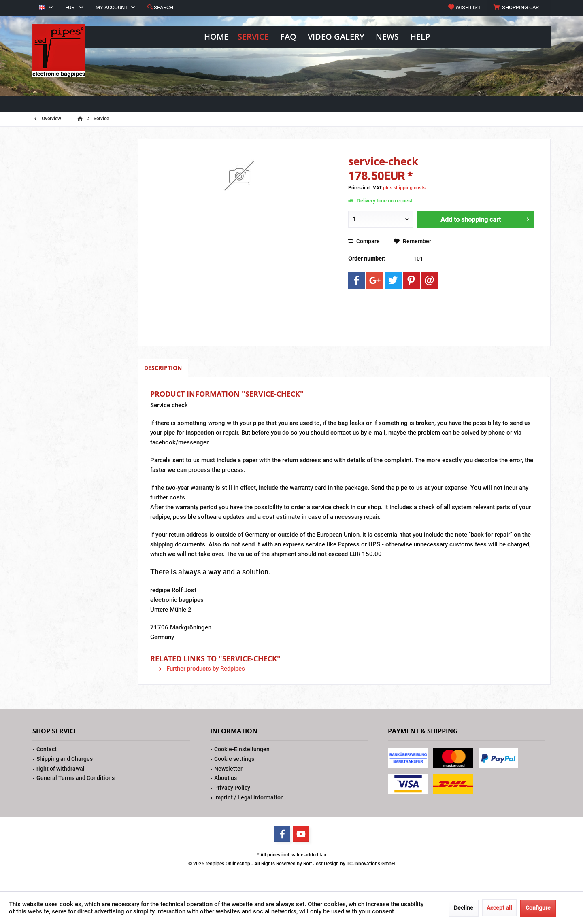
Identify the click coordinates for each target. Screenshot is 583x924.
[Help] (420, 37)
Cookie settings (234, 759)
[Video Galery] (336, 37)
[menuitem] (519, 8)
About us (226, 778)
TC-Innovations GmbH (371, 864)
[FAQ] (288, 37)
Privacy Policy (232, 788)
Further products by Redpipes (202, 669)
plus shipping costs (404, 188)
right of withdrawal (61, 769)
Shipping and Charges (65, 759)
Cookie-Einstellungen (242, 749)
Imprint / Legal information (249, 797)
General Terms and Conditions (76, 778)
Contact (47, 749)
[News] (387, 37)
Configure (538, 908)
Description (163, 368)
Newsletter (228, 769)
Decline (464, 908)
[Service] (253, 37)
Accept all (499, 908)
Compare (364, 241)
